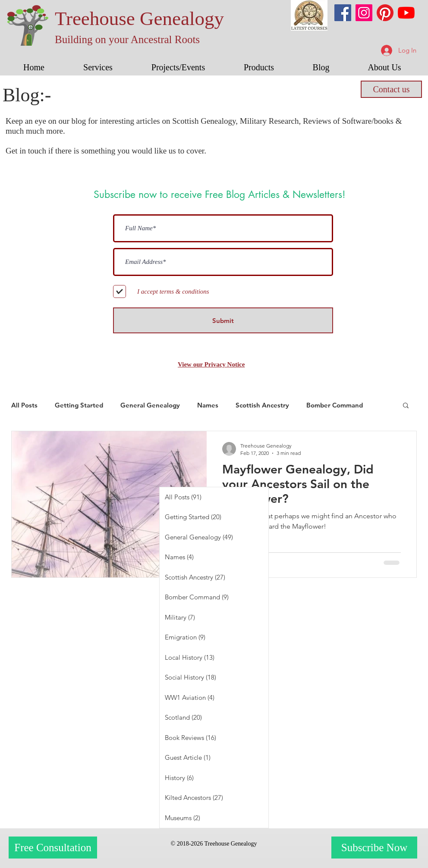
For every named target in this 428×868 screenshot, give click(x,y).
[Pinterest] (385, 13)
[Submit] (223, 320)
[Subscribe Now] (374, 848)
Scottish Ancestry (262, 405)
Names (208, 405)
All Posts (24, 405)
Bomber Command (335, 405)
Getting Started (79, 405)
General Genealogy (150, 405)
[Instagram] (364, 13)
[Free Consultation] (53, 848)
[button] (98, 67)
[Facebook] (343, 13)
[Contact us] (391, 89)
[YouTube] (406, 13)
